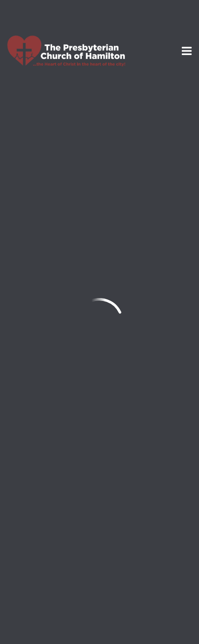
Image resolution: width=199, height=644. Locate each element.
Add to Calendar (51, 369)
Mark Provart (66, 238)
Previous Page (49, 410)
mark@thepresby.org (135, 322)
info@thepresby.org (45, 494)
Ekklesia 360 (99, 621)
